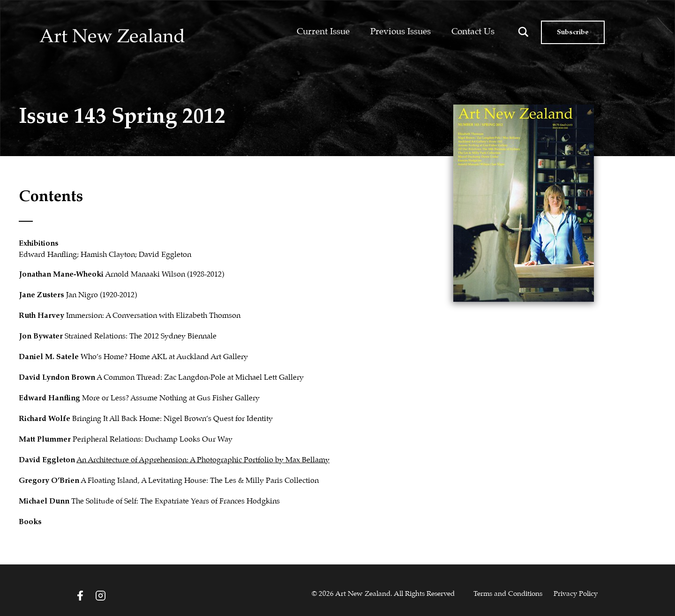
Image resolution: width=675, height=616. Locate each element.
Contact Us (473, 32)
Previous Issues (401, 32)
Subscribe (573, 32)
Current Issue (323, 32)
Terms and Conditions (508, 594)
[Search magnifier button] (523, 32)
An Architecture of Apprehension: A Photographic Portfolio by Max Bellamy (203, 460)
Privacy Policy (576, 594)
